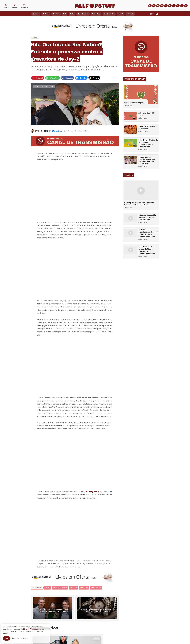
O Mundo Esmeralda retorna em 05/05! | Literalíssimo (147, 217)
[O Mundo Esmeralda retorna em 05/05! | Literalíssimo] (131, 218)
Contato (130, 14)
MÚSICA (74, 587)
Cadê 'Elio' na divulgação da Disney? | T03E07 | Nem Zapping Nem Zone (148, 233)
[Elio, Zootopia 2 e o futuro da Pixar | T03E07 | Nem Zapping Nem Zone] (131, 250)
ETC (73, 14)
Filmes (47, 14)
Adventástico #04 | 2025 (147, 114)
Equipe (121, 14)
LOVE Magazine (91, 492)
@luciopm (58, 131)
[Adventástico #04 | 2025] (131, 116)
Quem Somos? (109, 14)
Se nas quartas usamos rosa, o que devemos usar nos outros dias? (147, 160)
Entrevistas (84, 14)
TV (65, 14)
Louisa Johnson (61, 587)
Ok (7, 638)
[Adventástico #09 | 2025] (141, 95)
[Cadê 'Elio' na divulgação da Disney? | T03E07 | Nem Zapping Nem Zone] (131, 233)
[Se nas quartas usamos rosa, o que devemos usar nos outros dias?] (131, 160)
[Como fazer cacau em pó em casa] (131, 130)
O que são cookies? (20, 638)
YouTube (97, 14)
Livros (36, 14)
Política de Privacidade (30, 629)
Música (57, 14)
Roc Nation (97, 587)
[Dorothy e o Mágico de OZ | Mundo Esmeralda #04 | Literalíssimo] (131, 143)
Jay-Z (48, 587)
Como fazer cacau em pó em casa (148, 128)
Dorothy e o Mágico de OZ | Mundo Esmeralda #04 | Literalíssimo (148, 143)
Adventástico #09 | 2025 (135, 103)
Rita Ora (85, 587)
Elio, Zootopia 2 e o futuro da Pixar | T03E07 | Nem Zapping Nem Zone (147, 250)
